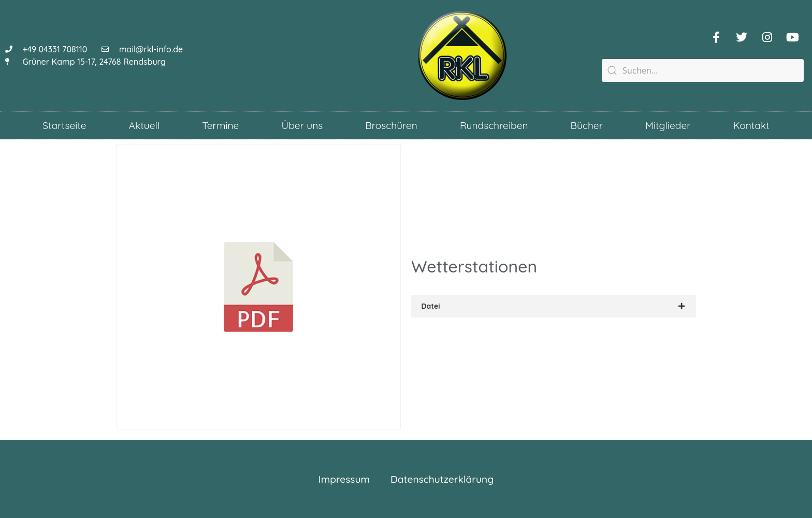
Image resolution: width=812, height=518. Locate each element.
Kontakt (751, 125)
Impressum (344, 479)
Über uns (302, 125)
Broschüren (391, 125)
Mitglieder (668, 125)
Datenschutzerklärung (442, 479)
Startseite (64, 125)
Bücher (587, 125)
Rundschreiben (494, 125)
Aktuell (144, 125)
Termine (220, 125)
